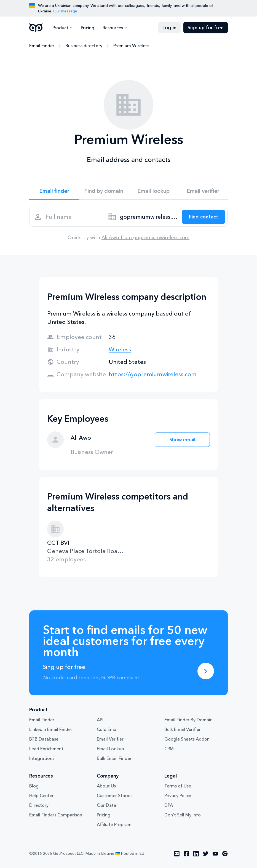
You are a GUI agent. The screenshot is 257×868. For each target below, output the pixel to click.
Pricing (88, 28)
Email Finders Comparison (56, 815)
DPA (169, 805)
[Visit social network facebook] (186, 854)
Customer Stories (115, 795)
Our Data (106, 805)
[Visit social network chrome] (225, 854)
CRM (169, 749)
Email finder (54, 191)
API (100, 720)
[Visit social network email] (177, 854)
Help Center (42, 795)
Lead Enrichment (46, 749)
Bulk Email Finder (114, 758)
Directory (39, 805)
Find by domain (104, 191)
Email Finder (42, 46)
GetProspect (36, 28)
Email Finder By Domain (188, 720)
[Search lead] (204, 217)
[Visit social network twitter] (206, 854)
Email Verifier (110, 739)
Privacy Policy (178, 795)
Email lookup (153, 191)
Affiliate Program (114, 824)
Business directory (84, 46)
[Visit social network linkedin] (196, 854)
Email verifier (203, 191)
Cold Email (108, 729)
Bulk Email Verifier (183, 729)
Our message (65, 11)
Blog (34, 786)
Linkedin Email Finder (51, 729)
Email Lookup (110, 749)
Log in (169, 28)
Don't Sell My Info (183, 815)
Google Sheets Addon (187, 739)
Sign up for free (206, 28)
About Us (106, 786)
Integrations (42, 758)
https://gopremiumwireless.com (153, 374)
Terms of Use (178, 786)
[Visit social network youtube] (215, 854)
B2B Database (44, 739)
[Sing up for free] (206, 671)
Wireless (120, 349)
